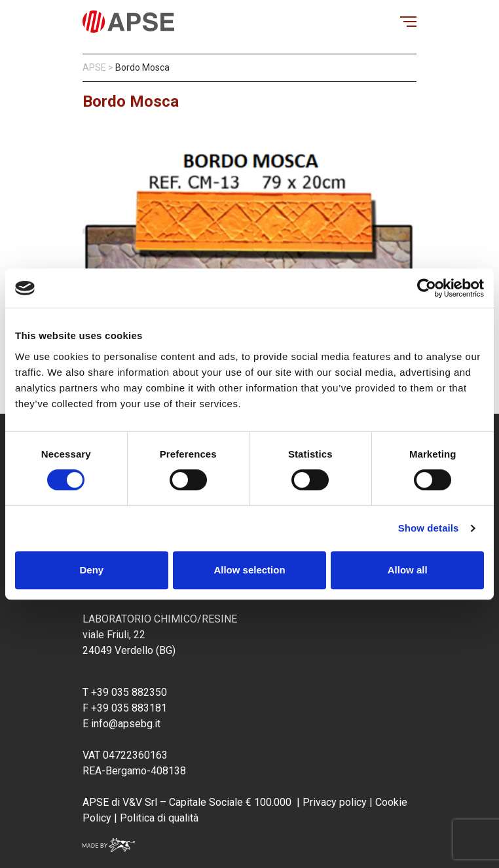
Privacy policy (335, 802)
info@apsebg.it (126, 724)
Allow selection (249, 570)
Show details (429, 528)
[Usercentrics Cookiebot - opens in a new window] (427, 288)
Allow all (408, 570)
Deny (91, 570)
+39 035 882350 (129, 692)
